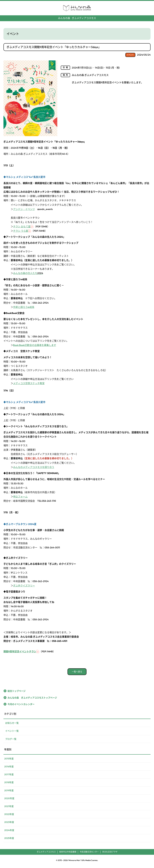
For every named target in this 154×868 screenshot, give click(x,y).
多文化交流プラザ (110, 854)
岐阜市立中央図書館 (68, 854)
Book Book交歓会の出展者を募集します (35, 347)
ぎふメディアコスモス (77, 18)
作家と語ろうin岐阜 (24, 309)
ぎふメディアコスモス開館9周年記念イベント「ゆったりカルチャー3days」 (54, 47)
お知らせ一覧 (12, 725)
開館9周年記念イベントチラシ (20, 654)
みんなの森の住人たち (28, 275)
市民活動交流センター (89, 854)
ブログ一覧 (11, 741)
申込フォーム (20, 499)
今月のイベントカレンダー (21, 706)
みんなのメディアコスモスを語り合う (34, 469)
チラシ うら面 (21, 233)
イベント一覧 (12, 733)
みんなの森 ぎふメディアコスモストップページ (32, 700)
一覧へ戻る (77, 674)
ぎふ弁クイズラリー (24, 588)
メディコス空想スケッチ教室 (29, 385)
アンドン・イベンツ (24, 211)
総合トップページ (17, 693)
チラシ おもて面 (22, 229)
